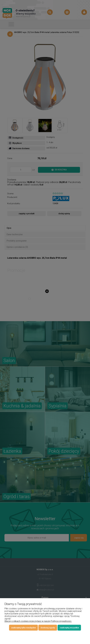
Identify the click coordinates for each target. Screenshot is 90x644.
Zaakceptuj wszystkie (69, 628)
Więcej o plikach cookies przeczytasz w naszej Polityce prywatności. (38, 621)
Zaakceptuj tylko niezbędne (23, 628)
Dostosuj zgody (48, 628)
